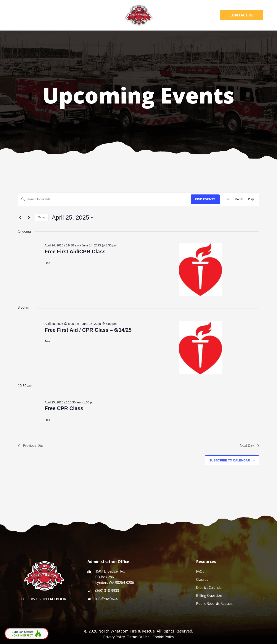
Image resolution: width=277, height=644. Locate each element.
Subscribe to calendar (230, 460)
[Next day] (29, 218)
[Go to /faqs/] (232, 571)
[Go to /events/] (232, 587)
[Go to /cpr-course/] (232, 579)
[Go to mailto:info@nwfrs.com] (137, 598)
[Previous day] (20, 218)
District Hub (191, 15)
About (24, 15)
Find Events (205, 199)
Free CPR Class (64, 408)
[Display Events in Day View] (251, 199)
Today (42, 217)
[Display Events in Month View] (239, 199)
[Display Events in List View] (227, 199)
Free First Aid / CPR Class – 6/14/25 (88, 330)
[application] (29, 15)
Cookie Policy (163, 637)
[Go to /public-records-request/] (232, 603)
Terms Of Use (139, 637)
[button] (213, 15)
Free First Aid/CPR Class (75, 252)
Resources (80, 15)
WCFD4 (167, 15)
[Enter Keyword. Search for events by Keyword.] (104, 199)
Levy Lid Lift (107, 15)
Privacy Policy (114, 637)
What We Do (50, 15)
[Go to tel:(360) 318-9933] (137, 590)
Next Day (250, 446)
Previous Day (31, 446)
